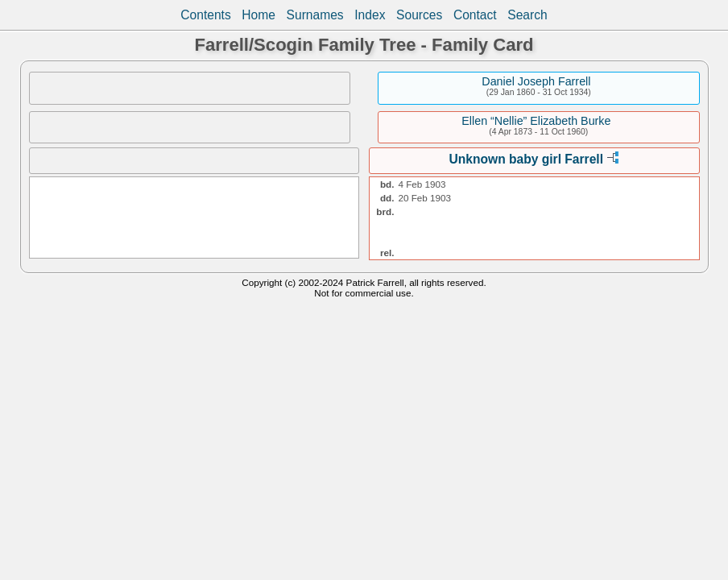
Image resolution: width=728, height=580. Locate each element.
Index (370, 15)
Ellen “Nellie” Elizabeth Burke (536, 121)
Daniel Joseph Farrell (536, 81)
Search (527, 15)
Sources (419, 15)
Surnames (315, 15)
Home (259, 15)
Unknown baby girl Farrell (527, 159)
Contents (205, 15)
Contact (475, 15)
